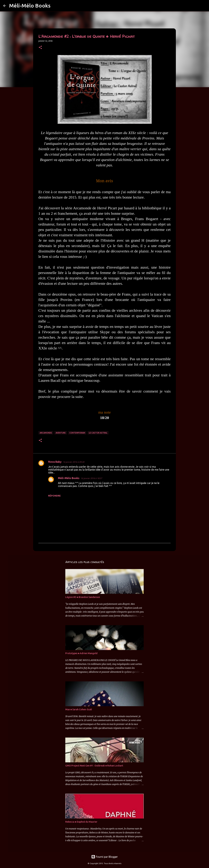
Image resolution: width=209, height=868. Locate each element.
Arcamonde (46, 433)
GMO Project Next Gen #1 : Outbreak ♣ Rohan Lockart (94, 766)
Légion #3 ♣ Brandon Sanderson (83, 597)
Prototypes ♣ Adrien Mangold (81, 653)
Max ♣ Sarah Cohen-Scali (79, 709)
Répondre (54, 496)
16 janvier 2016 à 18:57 (91, 478)
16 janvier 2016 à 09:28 (74, 462)
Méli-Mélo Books (30, 6)
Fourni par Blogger (104, 857)
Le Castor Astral (98, 433)
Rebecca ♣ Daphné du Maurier (81, 822)
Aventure (61, 433)
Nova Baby (55, 462)
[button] (40, 48)
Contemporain (77, 433)
